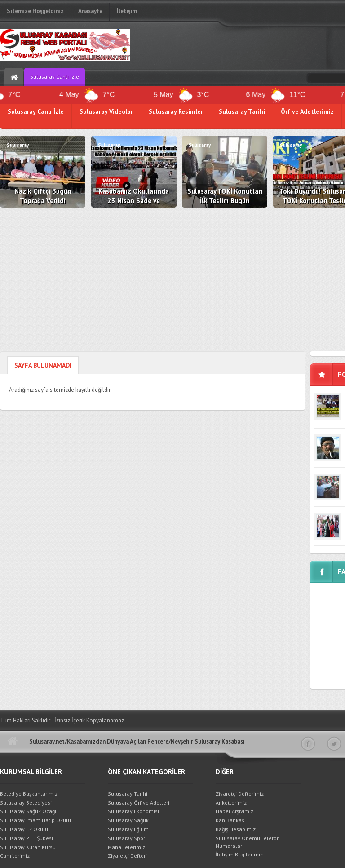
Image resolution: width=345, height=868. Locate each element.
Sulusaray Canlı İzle (55, 77)
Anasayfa (90, 11)
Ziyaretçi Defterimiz (240, 794)
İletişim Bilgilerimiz (239, 854)
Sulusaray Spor (126, 838)
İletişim (127, 11)
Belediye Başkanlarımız (29, 794)
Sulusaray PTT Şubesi (27, 838)
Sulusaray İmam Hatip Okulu (35, 820)
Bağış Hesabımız (236, 829)
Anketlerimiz (231, 803)
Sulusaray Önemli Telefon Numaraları (248, 842)
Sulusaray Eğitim (128, 829)
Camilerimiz (15, 856)
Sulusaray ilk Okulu (24, 829)
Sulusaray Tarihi (128, 794)
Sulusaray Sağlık (128, 820)
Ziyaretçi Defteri (127, 856)
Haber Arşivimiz (234, 811)
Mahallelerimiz (126, 847)
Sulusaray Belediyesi (26, 803)
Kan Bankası (231, 820)
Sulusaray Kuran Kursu (28, 847)
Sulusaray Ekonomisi (133, 811)
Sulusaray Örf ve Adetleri (139, 803)
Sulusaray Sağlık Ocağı (28, 811)
